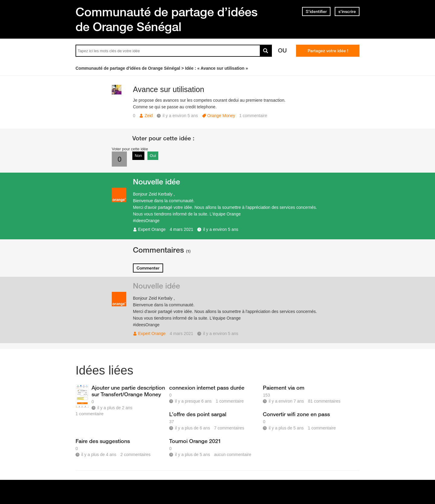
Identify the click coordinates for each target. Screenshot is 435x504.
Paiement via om (284, 388)
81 (324, 401)
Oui (153, 156)
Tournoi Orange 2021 (195, 441)
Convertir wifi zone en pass (296, 414)
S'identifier (316, 11)
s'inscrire (347, 11)
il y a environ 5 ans (221, 229)
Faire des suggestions (103, 441)
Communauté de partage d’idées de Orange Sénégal (167, 19)
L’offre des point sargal (198, 414)
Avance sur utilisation (169, 89)
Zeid (148, 116)
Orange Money (221, 116)
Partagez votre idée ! (328, 51)
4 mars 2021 (182, 229)
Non (138, 156)
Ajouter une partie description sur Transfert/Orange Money (128, 391)
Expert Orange (152, 229)
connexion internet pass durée (207, 388)
